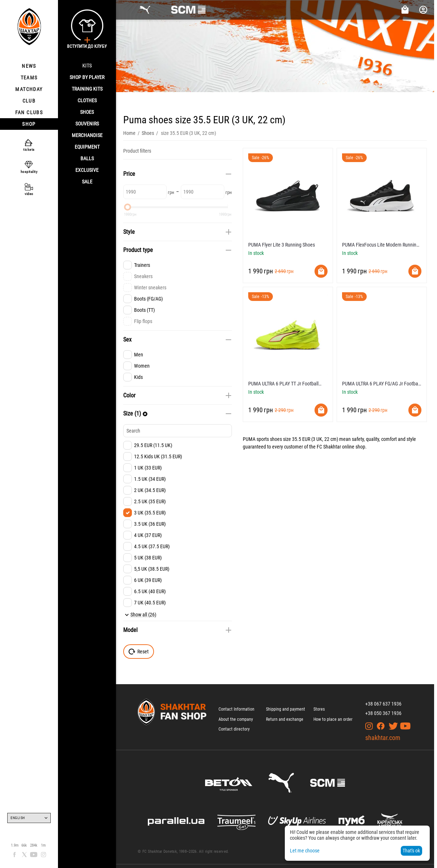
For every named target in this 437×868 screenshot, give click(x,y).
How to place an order (333, 719)
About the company (236, 719)
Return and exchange (285, 719)
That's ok (411, 851)
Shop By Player (87, 77)
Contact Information (236, 709)
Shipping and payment (286, 709)
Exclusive (87, 170)
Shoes (87, 112)
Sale (87, 182)
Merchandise (87, 135)
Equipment (87, 147)
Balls (87, 158)
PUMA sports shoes (262, 439)
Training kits (87, 89)
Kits (87, 66)
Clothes (87, 100)
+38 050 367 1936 (383, 713)
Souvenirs (87, 124)
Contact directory (234, 729)
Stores (319, 709)
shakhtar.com (383, 738)
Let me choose (305, 851)
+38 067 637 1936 (383, 704)
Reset (139, 652)
